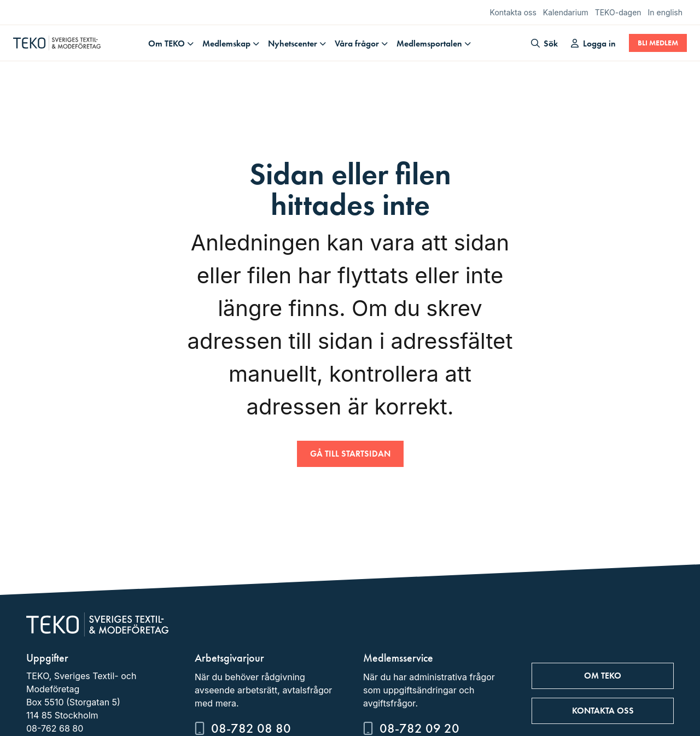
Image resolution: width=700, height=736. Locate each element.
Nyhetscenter (293, 43)
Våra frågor (357, 43)
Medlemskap (226, 43)
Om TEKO (167, 43)
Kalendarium (566, 12)
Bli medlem (658, 43)
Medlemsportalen (429, 43)
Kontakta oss (513, 12)
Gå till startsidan (350, 454)
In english (665, 12)
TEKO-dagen (618, 12)
